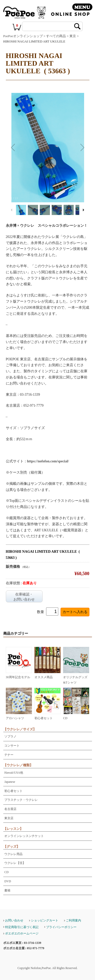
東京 (73, 36)
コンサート (12, 746)
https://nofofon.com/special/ (48, 461)
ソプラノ (10, 736)
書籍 (7, 890)
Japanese (10, 782)
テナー (9, 755)
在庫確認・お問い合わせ (24, 597)
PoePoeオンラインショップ (23, 36)
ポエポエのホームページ (22, 933)
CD (6, 872)
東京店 (9, 818)
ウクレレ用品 (13, 854)
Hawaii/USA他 (14, 773)
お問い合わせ (14, 920)
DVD (8, 881)
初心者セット (13, 791)
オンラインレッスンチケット (24, 836)
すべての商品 (56, 36)
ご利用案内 (73, 920)
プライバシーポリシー (61, 927)
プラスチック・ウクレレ (21, 800)
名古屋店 (10, 809)
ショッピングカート (45, 920)
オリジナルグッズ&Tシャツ (76, 677)
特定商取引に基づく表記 (22, 927)
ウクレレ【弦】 (15, 863)
